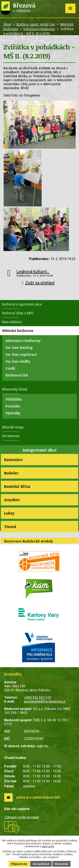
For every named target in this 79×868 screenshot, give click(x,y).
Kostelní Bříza (17, 486)
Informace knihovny (39, 29)
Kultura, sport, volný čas (36, 24)
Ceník (10, 368)
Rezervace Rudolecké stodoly (29, 541)
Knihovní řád (17, 375)
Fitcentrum (11, 436)
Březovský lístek (15, 389)
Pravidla (13, 406)
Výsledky (13, 413)
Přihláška (14, 399)
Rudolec (11, 473)
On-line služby (18, 361)
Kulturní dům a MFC (18, 313)
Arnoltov (12, 500)
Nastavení (62, 864)
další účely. (48, 846)
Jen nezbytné (41, 864)
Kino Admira (12, 322)
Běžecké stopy (13, 427)
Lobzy (9, 513)
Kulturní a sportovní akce (22, 304)
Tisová (10, 527)
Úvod (7, 24)
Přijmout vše (19, 864)
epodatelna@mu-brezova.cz (45, 701)
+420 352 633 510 (38, 697)
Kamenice (13, 460)
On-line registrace (21, 354)
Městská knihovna (18, 331)
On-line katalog (19, 348)
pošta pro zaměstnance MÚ (38, 797)
